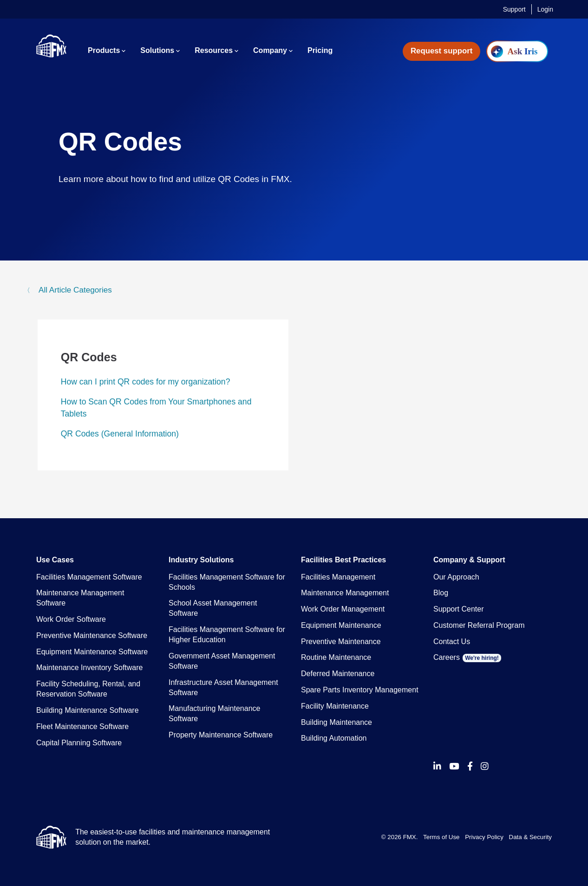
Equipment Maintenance (341, 625)
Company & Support (469, 560)
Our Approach (456, 577)
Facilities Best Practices (343, 560)
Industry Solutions (201, 560)
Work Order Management (343, 609)
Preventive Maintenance (341, 642)
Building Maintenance (336, 722)
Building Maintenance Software (88, 710)
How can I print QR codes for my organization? (146, 382)
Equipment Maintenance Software (92, 652)
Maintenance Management (345, 593)
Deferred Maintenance (338, 674)
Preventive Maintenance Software (92, 635)
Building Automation (334, 738)
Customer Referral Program (479, 625)
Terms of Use (441, 837)
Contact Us (452, 642)
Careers (467, 657)
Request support (441, 51)
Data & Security (530, 837)
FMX (410, 837)
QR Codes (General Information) (120, 434)
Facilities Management (338, 577)
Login (545, 9)
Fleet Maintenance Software (82, 726)
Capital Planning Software (79, 743)
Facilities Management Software (89, 577)
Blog (441, 593)
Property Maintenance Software (221, 735)
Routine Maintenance (336, 657)
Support (514, 9)
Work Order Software (71, 619)
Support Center (459, 609)
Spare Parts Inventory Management (360, 690)
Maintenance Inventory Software (89, 668)
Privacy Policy (484, 837)
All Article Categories (74, 290)
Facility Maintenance (335, 706)
